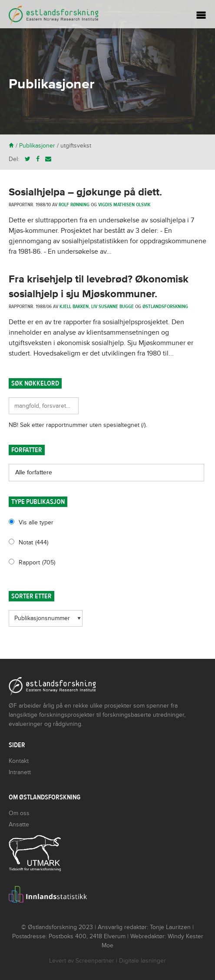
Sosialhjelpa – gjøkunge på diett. (85, 192)
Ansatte (19, 824)
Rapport (37, 562)
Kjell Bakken (74, 306)
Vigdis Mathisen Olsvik (124, 205)
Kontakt (19, 761)
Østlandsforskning (165, 306)
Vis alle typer (36, 522)
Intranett (20, 772)
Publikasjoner (37, 146)
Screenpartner (95, 961)
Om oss (19, 813)
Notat (33, 542)
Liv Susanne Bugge (112, 306)
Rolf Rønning (74, 205)
